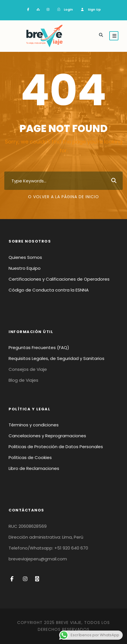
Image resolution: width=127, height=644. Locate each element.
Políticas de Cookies (30, 457)
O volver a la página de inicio (64, 197)
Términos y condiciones (34, 425)
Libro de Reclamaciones (34, 468)
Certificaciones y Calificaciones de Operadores (59, 279)
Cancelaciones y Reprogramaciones (47, 436)
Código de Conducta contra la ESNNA (49, 290)
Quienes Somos (25, 257)
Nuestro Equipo (25, 268)
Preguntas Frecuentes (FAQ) (39, 347)
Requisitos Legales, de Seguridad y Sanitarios (56, 358)
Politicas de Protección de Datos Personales (56, 447)
